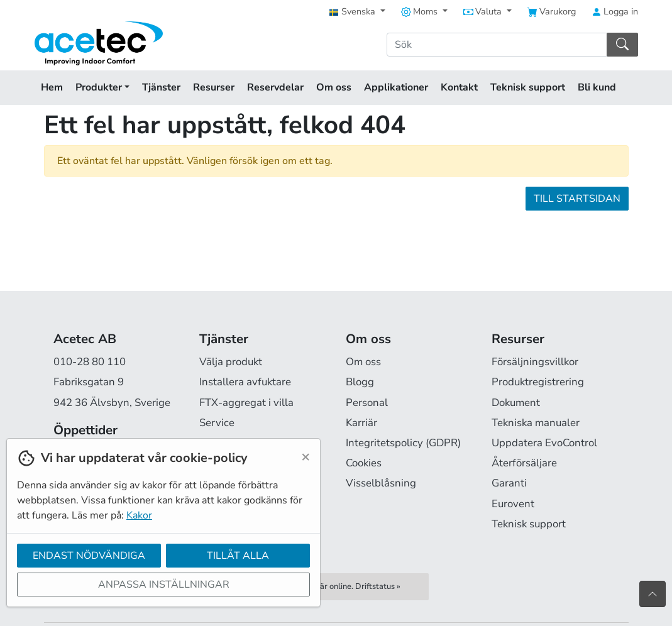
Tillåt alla (238, 556)
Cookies (364, 463)
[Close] (306, 456)
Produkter (102, 88)
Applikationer (396, 87)
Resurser (214, 87)
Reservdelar (275, 87)
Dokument (516, 403)
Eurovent (513, 504)
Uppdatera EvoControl (544, 443)
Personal (367, 403)
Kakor (139, 515)
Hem (52, 87)
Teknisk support (528, 87)
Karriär (361, 423)
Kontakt (459, 87)
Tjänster (161, 87)
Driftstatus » (378, 586)
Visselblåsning (381, 483)
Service (217, 423)
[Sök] (497, 45)
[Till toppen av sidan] (653, 594)
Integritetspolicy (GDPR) (403, 443)
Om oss (334, 87)
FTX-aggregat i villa (246, 403)
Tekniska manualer (536, 423)
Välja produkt (231, 362)
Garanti (509, 483)
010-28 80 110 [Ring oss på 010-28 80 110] (90, 362)
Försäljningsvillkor (535, 362)
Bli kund (597, 87)
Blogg (360, 382)
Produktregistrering (538, 382)
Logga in (615, 11)
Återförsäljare (524, 463)
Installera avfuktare (245, 382)
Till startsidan (577, 199)
